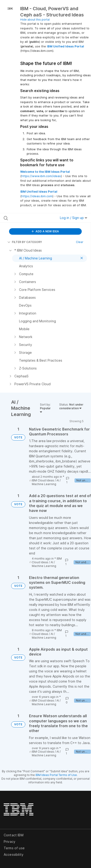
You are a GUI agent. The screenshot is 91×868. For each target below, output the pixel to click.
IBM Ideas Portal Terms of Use (56, 775)
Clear (80, 242)
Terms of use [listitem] (14, 848)
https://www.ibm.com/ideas (41, 176)
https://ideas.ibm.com (37, 196)
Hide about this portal (35, 20)
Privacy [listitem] (10, 842)
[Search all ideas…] (29, 218)
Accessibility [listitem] (14, 854)
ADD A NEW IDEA (45, 231)
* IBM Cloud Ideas (48, 479)
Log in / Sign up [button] (74, 218)
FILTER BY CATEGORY (25, 242)
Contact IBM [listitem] (14, 835)
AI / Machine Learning (46, 482)
